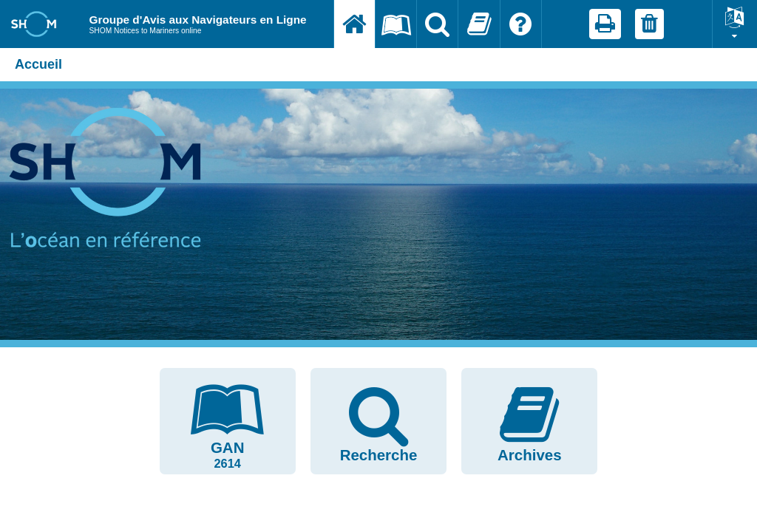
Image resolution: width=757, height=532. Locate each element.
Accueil (38, 64)
